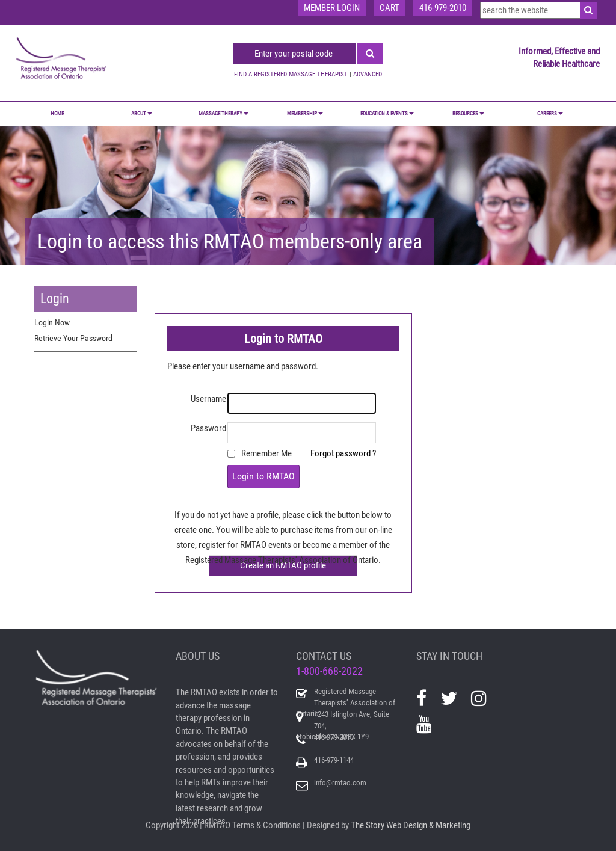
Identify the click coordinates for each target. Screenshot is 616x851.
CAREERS (550, 114)
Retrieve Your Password (73, 338)
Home (57, 114)
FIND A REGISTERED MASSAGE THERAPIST (291, 74)
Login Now (52, 322)
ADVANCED (368, 74)
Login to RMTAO (263, 476)
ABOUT (142, 114)
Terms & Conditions (266, 825)
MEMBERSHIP (305, 114)
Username (208, 399)
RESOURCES (468, 114)
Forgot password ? (343, 453)
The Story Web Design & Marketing (411, 825)
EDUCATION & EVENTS (387, 114)
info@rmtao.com (340, 783)
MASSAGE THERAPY (223, 114)
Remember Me (266, 453)
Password (208, 428)
